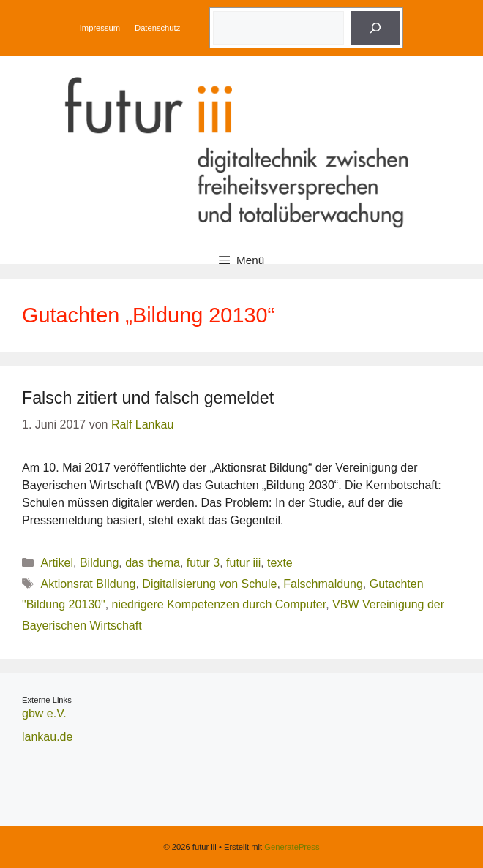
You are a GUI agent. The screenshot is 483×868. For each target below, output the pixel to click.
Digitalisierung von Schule (209, 584)
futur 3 (203, 563)
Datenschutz (157, 28)
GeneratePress (292, 847)
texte (280, 563)
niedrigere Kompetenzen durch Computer (219, 604)
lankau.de (47, 737)
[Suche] (375, 28)
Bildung (99, 563)
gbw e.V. (44, 713)
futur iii (243, 563)
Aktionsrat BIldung (89, 584)
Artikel (57, 563)
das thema (153, 563)
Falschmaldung (323, 584)
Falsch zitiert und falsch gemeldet (148, 398)
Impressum (100, 28)
